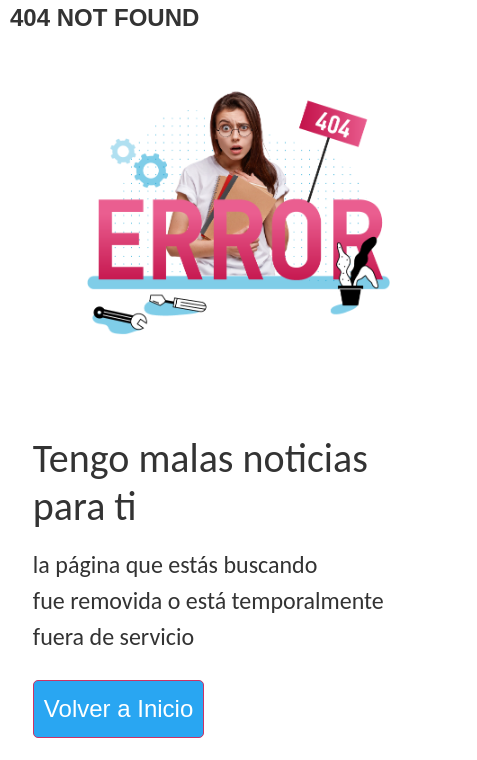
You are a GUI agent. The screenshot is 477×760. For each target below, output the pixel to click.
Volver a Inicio (118, 708)
